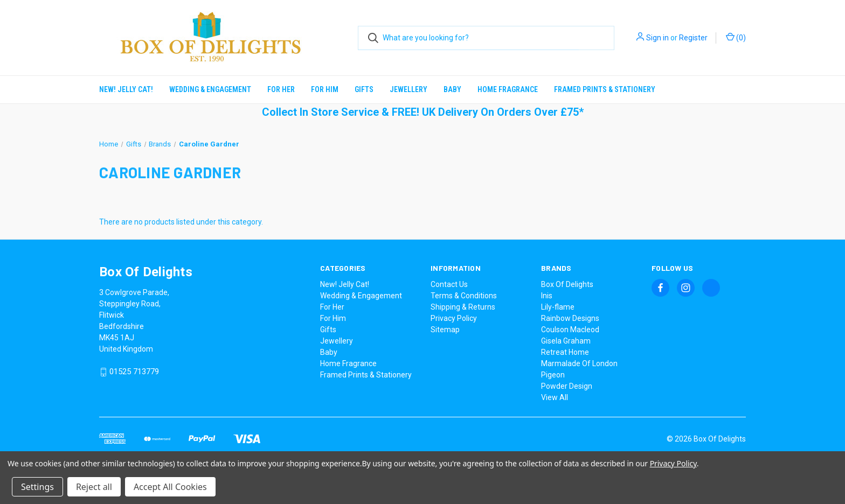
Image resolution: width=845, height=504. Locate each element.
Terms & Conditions (464, 296)
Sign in (657, 38)
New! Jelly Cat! (126, 89)
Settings (37, 487)
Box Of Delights (567, 284)
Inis (547, 296)
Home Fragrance (508, 89)
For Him (325, 89)
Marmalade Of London (579, 363)
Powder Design (567, 386)
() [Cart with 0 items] (736, 37)
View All (555, 397)
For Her (281, 89)
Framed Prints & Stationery (605, 89)
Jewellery (408, 89)
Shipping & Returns (463, 307)
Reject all (94, 487)
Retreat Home (565, 352)
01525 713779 (134, 372)
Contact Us (449, 284)
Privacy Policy (454, 318)
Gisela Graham (566, 341)
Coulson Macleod (570, 330)
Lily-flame (558, 307)
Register (693, 38)
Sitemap (445, 330)
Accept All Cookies (170, 487)
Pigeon (553, 375)
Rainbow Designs (570, 318)
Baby (452, 89)
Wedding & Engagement (210, 89)
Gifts (364, 89)
